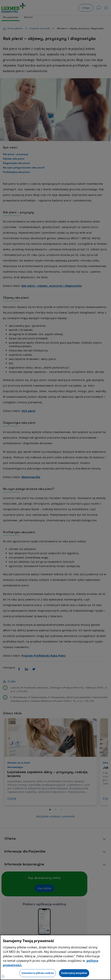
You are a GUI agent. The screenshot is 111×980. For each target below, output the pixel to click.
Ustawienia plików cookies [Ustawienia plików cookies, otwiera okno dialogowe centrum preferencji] (38, 973)
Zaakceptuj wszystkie (74, 973)
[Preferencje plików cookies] (3, 976)
